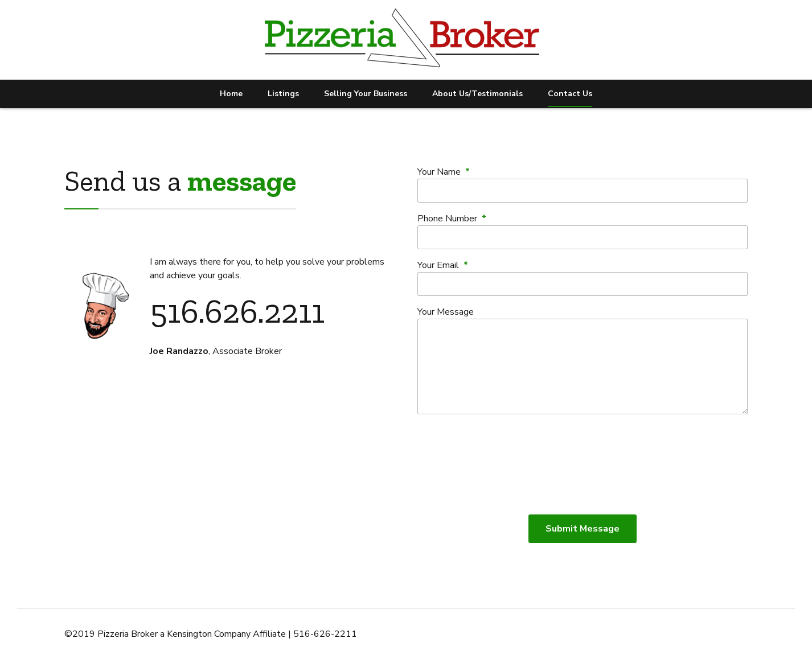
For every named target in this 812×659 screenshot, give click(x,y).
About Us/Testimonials (477, 94)
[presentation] (583, 464)
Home (231, 94)
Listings (283, 94)
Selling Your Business (366, 94)
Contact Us (570, 94)
